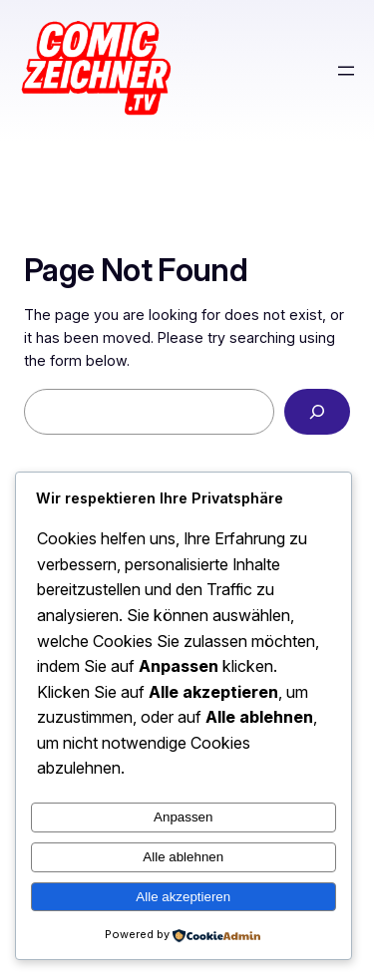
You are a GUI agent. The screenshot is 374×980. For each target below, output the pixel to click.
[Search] (317, 412)
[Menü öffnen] (346, 71)
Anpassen (183, 817)
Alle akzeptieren (183, 897)
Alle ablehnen (183, 857)
